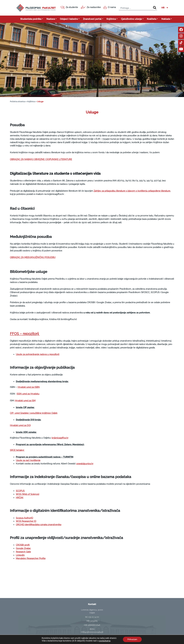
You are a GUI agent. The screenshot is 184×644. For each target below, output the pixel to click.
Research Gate (23, 552)
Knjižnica (111, 19)
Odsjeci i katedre (69, 19)
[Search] (155, 8)
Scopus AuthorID (24, 518)
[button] (165, 8)
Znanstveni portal (92, 19)
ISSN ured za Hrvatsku (28, 394)
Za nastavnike (91, 7)
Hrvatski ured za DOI (20, 425)
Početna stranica (17, 102)
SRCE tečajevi (17, 450)
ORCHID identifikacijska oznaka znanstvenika (39, 525)
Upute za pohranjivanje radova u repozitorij (37, 354)
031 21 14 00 (94, 617)
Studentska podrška (31, 19)
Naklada (166, 19)
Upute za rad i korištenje (28, 460)
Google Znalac (23, 548)
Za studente (69, 7)
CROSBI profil (23, 545)
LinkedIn (20, 555)
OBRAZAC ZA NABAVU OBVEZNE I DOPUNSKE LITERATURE (41, 159)
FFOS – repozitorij (25, 334)
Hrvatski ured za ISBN (29, 387)
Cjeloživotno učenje (131, 19)
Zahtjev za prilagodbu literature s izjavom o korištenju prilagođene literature (132, 191)
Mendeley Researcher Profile (31, 558)
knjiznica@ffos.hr (60, 438)
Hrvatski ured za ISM (25, 401)
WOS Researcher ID (26, 521)
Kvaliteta (152, 19)
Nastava (51, 19)
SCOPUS (20, 491)
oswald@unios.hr (85, 464)
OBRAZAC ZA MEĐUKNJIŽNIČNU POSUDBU (33, 257)
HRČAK (20, 498)
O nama (110, 7)
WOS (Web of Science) (28, 494)
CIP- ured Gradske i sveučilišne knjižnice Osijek (34, 413)
